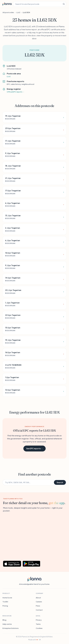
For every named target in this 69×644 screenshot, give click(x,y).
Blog (4, 620)
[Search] (64, 4)
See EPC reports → (34, 448)
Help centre (7, 624)
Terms (38, 624)
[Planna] (34, 579)
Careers (39, 602)
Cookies (39, 628)
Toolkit (5, 602)
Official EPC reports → (16, 92)
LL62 (18, 12)
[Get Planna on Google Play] (33, 564)
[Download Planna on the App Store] (12, 564)
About (38, 598)
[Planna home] (7, 4)
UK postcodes (8, 12)
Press (38, 606)
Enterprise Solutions (11, 628)
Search (60, 482)
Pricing (5, 606)
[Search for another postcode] (37, 4)
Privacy (39, 620)
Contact (39, 610)
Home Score (7, 598)
